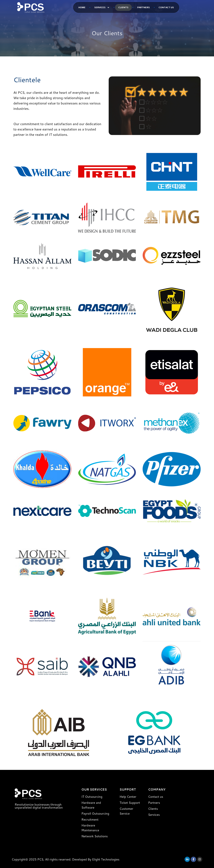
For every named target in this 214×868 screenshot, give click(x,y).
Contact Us (166, 7)
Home (82, 7)
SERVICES (102, 8)
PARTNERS (144, 7)
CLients (123, 7)
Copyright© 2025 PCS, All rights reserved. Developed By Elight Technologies (66, 859)
